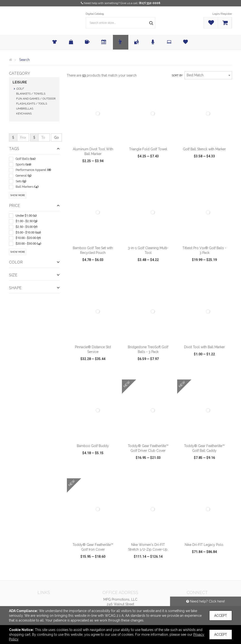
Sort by (177, 75)
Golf (20, 89)
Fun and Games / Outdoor (36, 99)
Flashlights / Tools (32, 104)
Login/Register (222, 14)
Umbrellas (25, 109)
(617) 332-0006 (150, 3)
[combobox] (208, 75)
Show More (18, 195)
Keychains (24, 114)
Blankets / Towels (31, 94)
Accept (221, 616)
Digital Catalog (95, 14)
